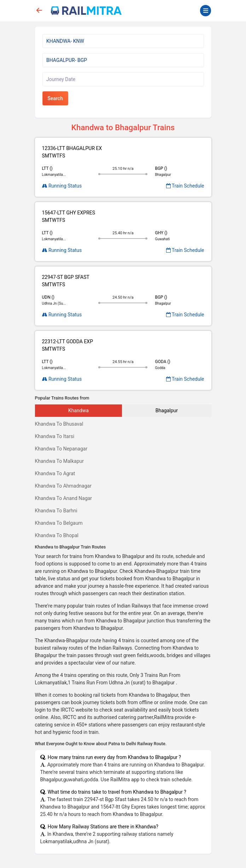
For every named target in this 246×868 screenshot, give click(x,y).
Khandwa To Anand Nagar (64, 498)
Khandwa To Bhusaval (59, 424)
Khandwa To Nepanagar (61, 449)
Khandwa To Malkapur (59, 461)
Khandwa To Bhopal (57, 535)
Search (55, 98)
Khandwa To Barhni (56, 511)
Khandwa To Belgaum (59, 523)
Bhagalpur (167, 410)
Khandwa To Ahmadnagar (63, 486)
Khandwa (78, 410)
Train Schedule (185, 186)
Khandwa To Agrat (55, 473)
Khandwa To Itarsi (55, 436)
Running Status (62, 186)
